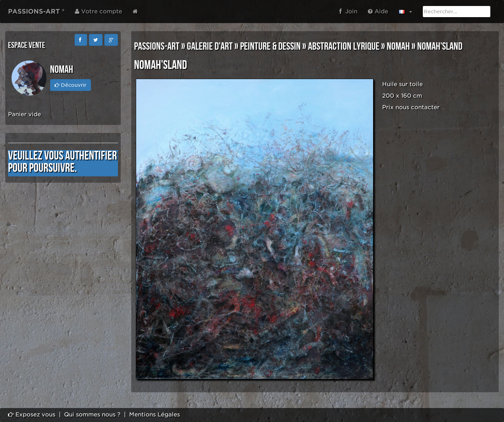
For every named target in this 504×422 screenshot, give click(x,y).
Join (348, 11)
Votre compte (99, 11)
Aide (378, 11)
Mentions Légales (155, 414)
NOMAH (398, 47)
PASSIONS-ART (157, 47)
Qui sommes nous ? (92, 414)
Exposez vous (32, 414)
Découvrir (71, 85)
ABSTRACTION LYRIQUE (344, 47)
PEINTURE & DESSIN (270, 47)
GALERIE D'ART (210, 47)
